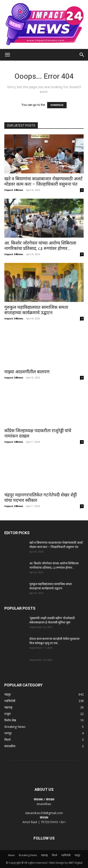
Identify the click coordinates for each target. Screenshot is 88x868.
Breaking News (28, 855)
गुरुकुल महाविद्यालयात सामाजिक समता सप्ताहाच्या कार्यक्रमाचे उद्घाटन (36, 310)
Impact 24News (14, 190)
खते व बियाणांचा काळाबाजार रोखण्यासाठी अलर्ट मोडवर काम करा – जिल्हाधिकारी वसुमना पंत (43, 181)
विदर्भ (54, 855)
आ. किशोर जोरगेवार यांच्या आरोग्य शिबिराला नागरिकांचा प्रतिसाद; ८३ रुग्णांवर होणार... (40, 246)
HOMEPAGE (57, 105)
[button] (7, 55)
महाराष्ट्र (44, 855)
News (11, 855)
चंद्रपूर (77, 855)
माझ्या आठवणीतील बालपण (27, 372)
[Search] (82, 55)
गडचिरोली (66, 855)
